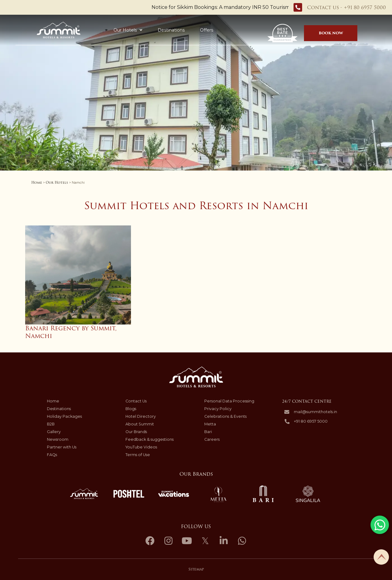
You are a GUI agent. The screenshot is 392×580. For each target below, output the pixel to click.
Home (37, 183)
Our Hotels (111, 30)
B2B (51, 424)
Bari (208, 432)
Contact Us (136, 401)
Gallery (54, 432)
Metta (210, 424)
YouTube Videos (141, 447)
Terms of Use (138, 455)
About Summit (140, 424)
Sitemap (196, 569)
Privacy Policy (218, 409)
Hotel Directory (141, 416)
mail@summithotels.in (315, 412)
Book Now (331, 33)
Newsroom (58, 439)
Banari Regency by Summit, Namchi (71, 332)
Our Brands (136, 432)
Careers (212, 439)
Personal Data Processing (229, 401)
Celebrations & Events (225, 416)
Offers (190, 30)
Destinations (154, 30)
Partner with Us (62, 447)
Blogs (131, 409)
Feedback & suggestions (150, 439)
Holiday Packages (231, 30)
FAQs (52, 455)
